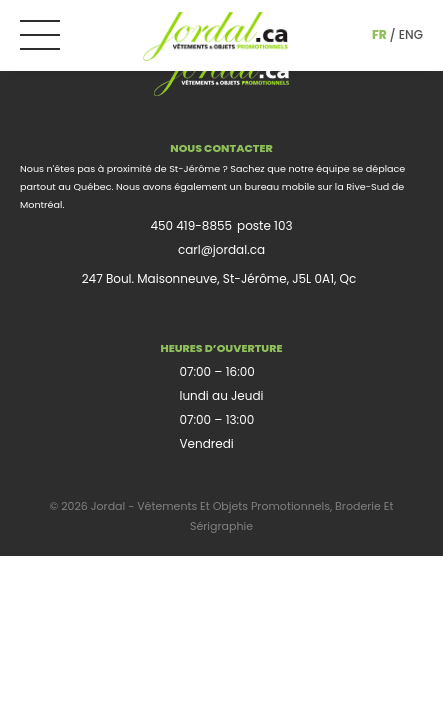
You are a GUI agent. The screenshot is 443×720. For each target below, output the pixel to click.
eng (411, 34)
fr (379, 34)
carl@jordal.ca (221, 249)
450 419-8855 (191, 225)
